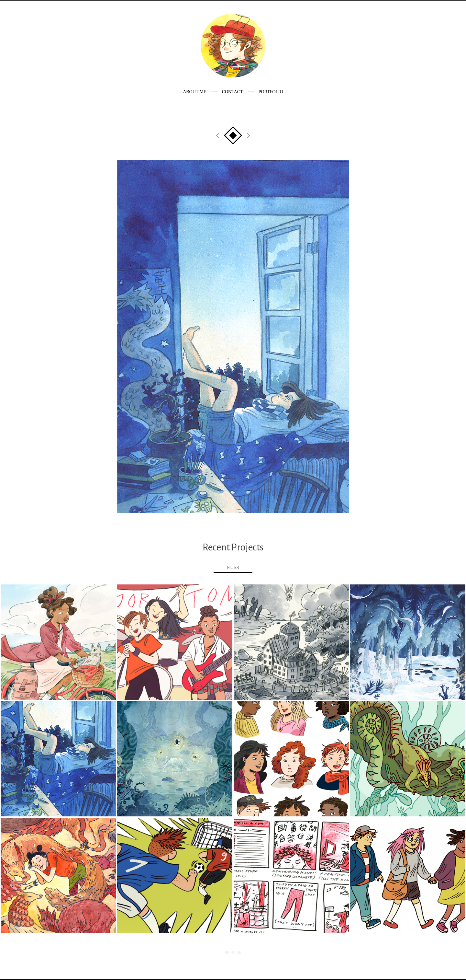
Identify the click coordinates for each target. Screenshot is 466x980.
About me (194, 92)
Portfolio (271, 92)
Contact (233, 92)
